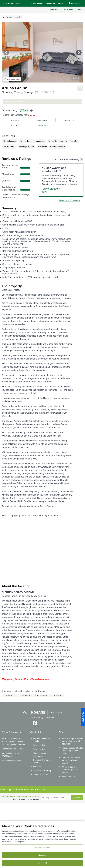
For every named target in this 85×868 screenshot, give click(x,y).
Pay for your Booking (42, 771)
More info (37, 767)
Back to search (13, 17)
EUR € (62, 3)
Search (79, 798)
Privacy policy (39, 745)
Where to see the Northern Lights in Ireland (69, 770)
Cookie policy (39, 749)
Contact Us (50, 3)
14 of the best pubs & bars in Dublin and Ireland (71, 760)
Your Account (75, 3)
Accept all (43, 863)
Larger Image (12, 79)
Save (80, 88)
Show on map (42, 125)
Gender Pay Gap (40, 775)
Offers (79, 10)
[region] (42, 845)
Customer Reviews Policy (41, 761)
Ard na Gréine (14, 88)
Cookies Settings (42, 847)
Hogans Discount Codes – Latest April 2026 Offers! (72, 751)
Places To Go (54, 10)
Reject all (42, 855)
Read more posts (69, 776)
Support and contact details (42, 740)
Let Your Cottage (36, 3)
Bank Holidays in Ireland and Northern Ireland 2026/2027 (72, 741)
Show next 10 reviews (70, 200)
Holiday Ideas (68, 10)
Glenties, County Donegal (28, 92)
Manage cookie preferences (40, 754)
